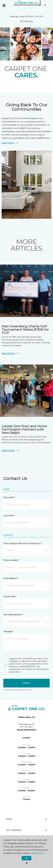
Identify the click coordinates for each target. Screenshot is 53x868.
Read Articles (10, 143)
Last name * (9, 516)
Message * (8, 632)
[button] (40, 5)
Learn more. (37, 853)
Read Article (10, 354)
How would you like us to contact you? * (22, 543)
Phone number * (11, 560)
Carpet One (7, 32)
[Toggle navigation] (4, 5)
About (21, 32)
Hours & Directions (27, 730)
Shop (26, 819)
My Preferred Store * (13, 615)
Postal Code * (10, 596)
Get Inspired (26, 830)
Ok (26, 858)
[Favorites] (45, 5)
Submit (26, 683)
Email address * (11, 578)
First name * (9, 497)
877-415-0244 (26, 22)
